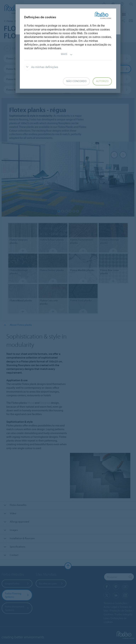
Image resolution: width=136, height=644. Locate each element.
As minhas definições (41, 67)
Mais (67, 55)
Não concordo (76, 81)
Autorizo (102, 81)
